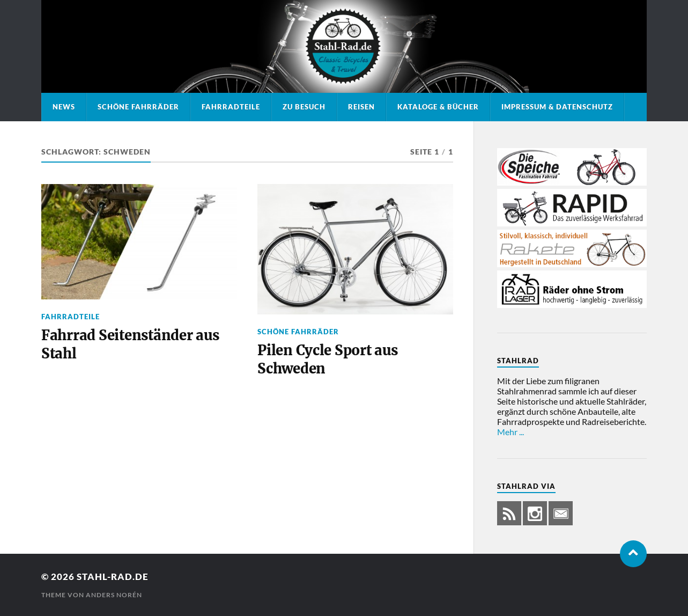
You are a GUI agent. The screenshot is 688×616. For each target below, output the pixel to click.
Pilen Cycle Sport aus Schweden (328, 360)
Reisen (361, 107)
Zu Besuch (304, 107)
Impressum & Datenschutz (557, 107)
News (64, 107)
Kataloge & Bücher (438, 107)
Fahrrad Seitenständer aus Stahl (130, 344)
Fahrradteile (231, 107)
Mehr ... (511, 432)
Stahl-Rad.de (113, 577)
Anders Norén (114, 595)
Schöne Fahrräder (138, 107)
